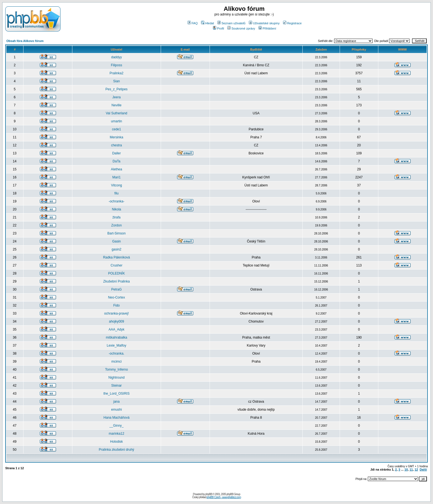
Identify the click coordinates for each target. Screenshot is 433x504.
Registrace (292, 23)
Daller (116, 153)
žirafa (116, 217)
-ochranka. (116, 353)
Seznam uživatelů (231, 23)
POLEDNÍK (116, 273)
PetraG (117, 289)
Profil (218, 28)
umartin (117, 121)
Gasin (116, 241)
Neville (117, 105)
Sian (117, 81)
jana (116, 402)
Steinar (117, 386)
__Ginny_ (116, 426)
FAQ (193, 23)
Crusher (116, 265)
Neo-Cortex (116, 297)
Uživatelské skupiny (264, 23)
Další (423, 469)
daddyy (116, 57)
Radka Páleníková (116, 257)
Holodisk (117, 442)
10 (406, 469)
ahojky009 (116, 321)
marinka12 (117, 434)
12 (416, 469)
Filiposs (116, 65)
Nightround (116, 378)
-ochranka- (116, 201)
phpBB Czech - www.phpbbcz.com (224, 497)
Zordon (117, 225)
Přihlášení (267, 28)
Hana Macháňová (117, 418)
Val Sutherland (117, 113)
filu (116, 193)
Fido (116, 305)
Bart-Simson (117, 233)
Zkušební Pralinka (117, 281)
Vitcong (117, 185)
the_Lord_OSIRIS (116, 394)
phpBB (209, 494)
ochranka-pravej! (116, 313)
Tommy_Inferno (116, 370)
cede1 (116, 129)
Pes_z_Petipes (117, 89)
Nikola (116, 209)
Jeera (117, 97)
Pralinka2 (117, 73)
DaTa (117, 161)
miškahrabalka (116, 337)
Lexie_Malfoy (116, 345)
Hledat (208, 23)
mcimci (116, 361)
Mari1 (117, 177)
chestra (116, 145)
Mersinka (116, 137)
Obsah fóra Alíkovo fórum (25, 41)
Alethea (116, 169)
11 (411, 469)
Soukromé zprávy (241, 28)
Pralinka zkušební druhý (117, 450)
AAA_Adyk (116, 329)
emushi (116, 410)
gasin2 (116, 249)
